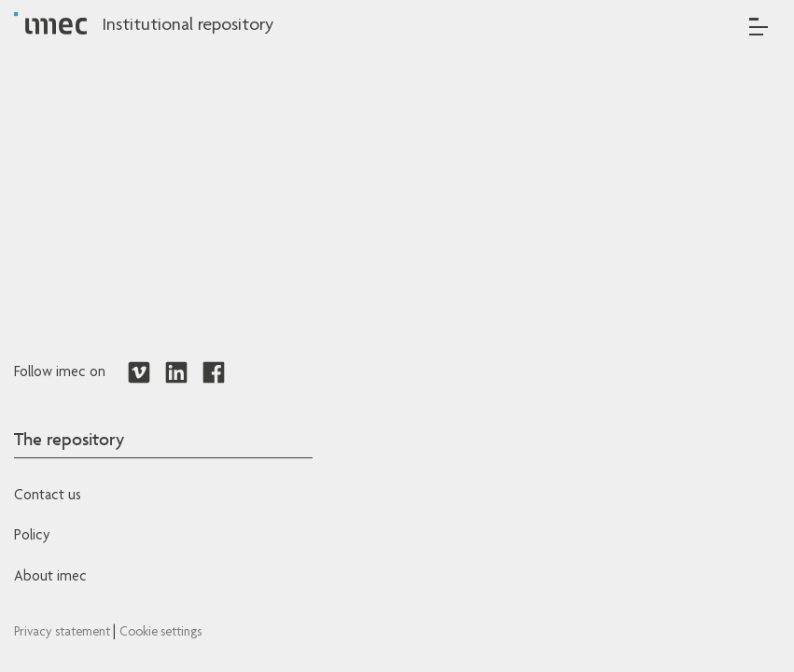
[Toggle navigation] (759, 27)
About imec (50, 578)
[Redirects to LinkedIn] (176, 373)
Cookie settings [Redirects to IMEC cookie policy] (160, 633)
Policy (32, 537)
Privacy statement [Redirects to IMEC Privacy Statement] (63, 633)
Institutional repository (188, 26)
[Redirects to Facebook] (214, 373)
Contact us (48, 497)
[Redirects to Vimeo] (139, 373)
